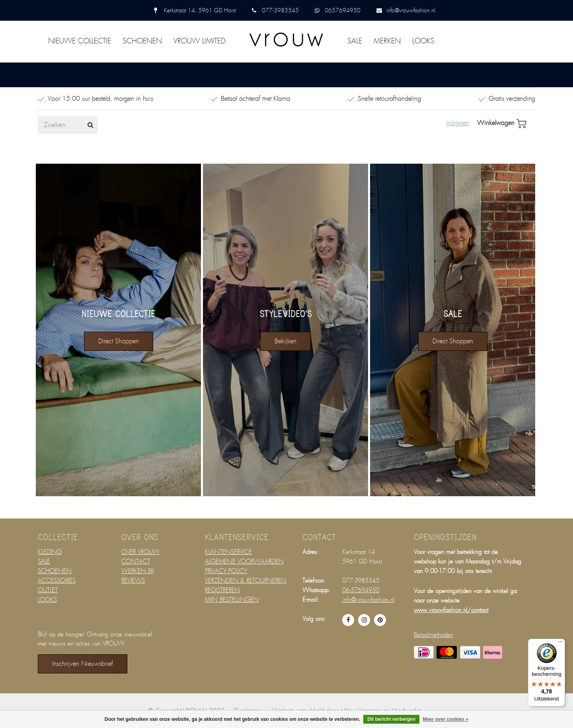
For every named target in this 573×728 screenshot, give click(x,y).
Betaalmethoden (433, 635)
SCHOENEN (142, 41)
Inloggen (458, 123)
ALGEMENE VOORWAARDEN (244, 562)
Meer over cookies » (445, 719)
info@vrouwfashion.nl (411, 10)
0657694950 (343, 10)
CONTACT (136, 562)
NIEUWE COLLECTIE (80, 41)
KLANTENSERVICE (228, 552)
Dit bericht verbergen (391, 719)
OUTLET (48, 590)
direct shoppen (119, 341)
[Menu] (560, 644)
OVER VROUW (140, 552)
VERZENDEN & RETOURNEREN (246, 581)
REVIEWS (133, 581)
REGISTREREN (222, 590)
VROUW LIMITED (200, 41)
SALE (355, 41)
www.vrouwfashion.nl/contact (451, 610)
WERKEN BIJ (137, 571)
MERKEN (387, 41)
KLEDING (50, 552)
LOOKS (423, 41)
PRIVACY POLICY (226, 571)
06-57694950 (361, 590)
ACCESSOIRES (57, 581)
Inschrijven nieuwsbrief (83, 664)
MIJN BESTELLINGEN (232, 600)
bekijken (286, 341)
